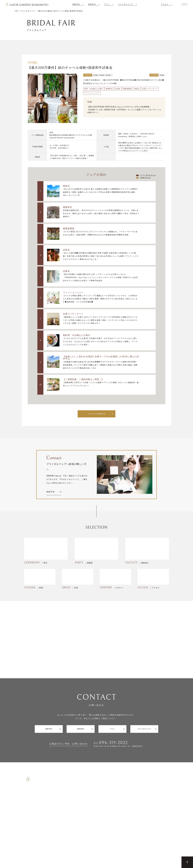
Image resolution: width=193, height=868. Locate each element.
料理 (132, 825)
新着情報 (156, 811)
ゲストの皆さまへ (160, 825)
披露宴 (132, 807)
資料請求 (92, 4)
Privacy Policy (44, 850)
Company (57, 850)
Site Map (31, 850)
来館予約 (76, 4)
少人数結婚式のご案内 (24, 828)
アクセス (165, 4)
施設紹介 (156, 798)
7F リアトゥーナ (139, 811)
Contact (20, 850)
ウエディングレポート (162, 807)
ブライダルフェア (126, 4)
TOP (132, 798)
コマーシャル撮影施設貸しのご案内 (29, 839)
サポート (133, 820)
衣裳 (132, 830)
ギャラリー (157, 820)
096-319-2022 (114, 743)
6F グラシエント (139, 816)
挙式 (132, 802)
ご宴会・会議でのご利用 (25, 834)
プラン (107, 4)
